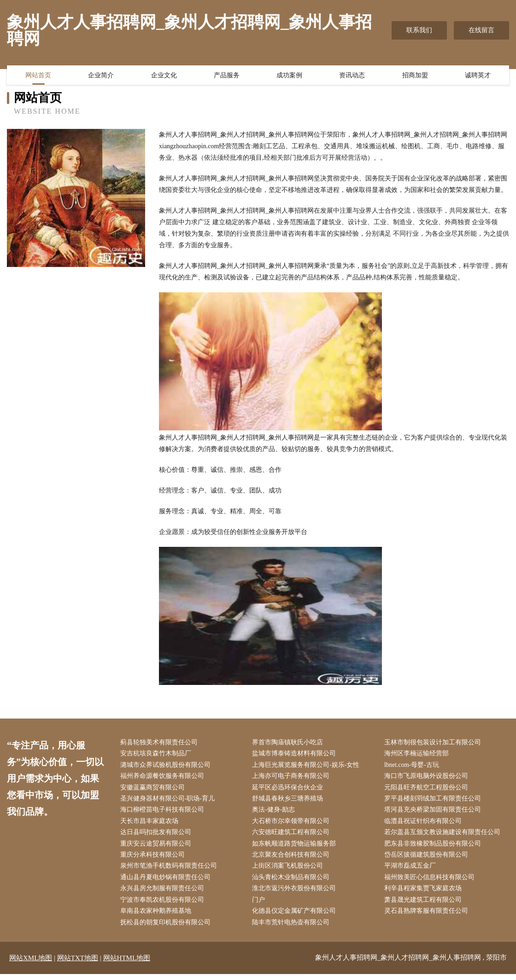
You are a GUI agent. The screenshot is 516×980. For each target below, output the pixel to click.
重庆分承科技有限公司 (154, 859)
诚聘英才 (478, 76)
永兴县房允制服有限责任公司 (164, 893)
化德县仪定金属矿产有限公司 (296, 917)
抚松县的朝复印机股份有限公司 (167, 928)
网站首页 (38, 76)
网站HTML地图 (127, 964)
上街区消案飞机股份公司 (290, 870)
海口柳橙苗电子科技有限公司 (164, 812)
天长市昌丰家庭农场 (151, 824)
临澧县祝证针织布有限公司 (425, 824)
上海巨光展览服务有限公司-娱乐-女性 (308, 766)
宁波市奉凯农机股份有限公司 (164, 905)
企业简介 (101, 76)
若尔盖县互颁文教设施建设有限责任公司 (444, 836)
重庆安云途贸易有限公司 (158, 847)
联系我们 (419, 30)
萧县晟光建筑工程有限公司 (425, 905)
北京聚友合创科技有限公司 (293, 859)
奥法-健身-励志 (276, 812)
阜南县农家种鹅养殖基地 (158, 917)
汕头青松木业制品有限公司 (293, 882)
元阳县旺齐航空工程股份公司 (428, 789)
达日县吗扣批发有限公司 (158, 836)
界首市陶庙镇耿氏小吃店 (290, 743)
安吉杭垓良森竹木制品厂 (158, 754)
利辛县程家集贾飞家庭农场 (425, 893)
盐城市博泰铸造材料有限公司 (296, 754)
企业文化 (164, 76)
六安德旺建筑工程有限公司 (293, 836)
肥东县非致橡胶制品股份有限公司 (434, 847)
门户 (261, 905)
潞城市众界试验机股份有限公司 (167, 766)
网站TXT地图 (78, 964)
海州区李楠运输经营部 (418, 754)
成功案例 (289, 76)
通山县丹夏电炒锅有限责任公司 (167, 882)
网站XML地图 (31, 964)
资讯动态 (352, 76)
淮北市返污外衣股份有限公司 (296, 893)
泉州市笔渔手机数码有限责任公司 (170, 870)
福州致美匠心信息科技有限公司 (431, 882)
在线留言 (481, 30)
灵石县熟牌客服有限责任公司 (428, 917)
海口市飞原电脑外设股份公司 (428, 778)
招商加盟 (415, 76)
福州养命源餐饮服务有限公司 (164, 778)
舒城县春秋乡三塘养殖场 (290, 801)
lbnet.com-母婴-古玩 (414, 766)
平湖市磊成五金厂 (412, 870)
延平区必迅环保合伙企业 (290, 789)
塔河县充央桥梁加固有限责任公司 (434, 812)
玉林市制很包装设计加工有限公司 (434, 743)
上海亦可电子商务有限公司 (293, 778)
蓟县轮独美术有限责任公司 (161, 743)
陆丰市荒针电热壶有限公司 (293, 928)
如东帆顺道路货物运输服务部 (296, 847)
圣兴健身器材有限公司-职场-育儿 (169, 801)
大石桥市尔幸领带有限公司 (293, 824)
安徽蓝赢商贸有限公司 (154, 789)
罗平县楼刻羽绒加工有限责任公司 (434, 801)
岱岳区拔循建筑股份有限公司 (428, 859)
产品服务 (227, 76)
